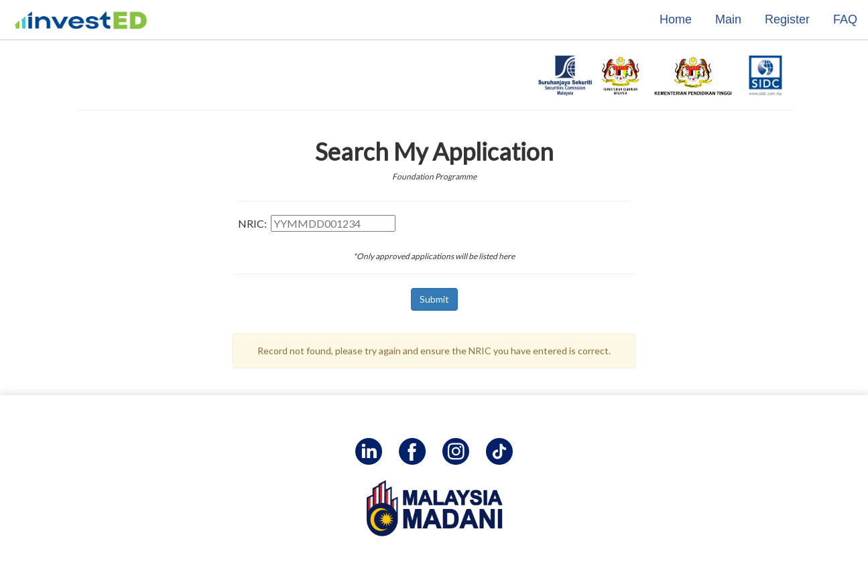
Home (676, 19)
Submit (434, 299)
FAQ (845, 19)
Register (787, 19)
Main (728, 19)
